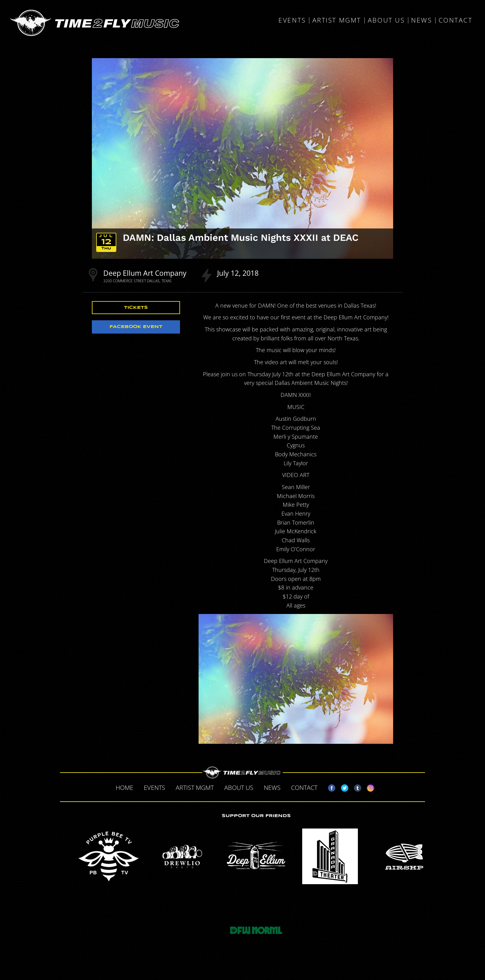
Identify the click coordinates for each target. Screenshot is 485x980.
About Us (386, 20)
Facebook (329, 787)
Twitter (342, 787)
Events (292, 20)
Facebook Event (136, 327)
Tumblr (355, 787)
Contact (456, 20)
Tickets (136, 308)
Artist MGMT (337, 20)
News (421, 20)
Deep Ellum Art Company (145, 273)
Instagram (368, 787)
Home (124, 788)
